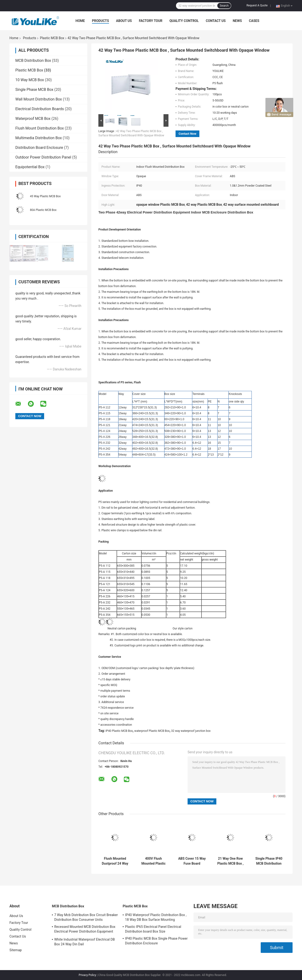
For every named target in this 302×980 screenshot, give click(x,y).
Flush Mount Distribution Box (40, 128)
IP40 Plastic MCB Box (119, 731)
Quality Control (184, 21)
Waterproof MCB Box (33, 119)
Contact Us (216, 21)
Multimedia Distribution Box (39, 138)
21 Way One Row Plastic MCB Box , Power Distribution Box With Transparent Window (230, 861)
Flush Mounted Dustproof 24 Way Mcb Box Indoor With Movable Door (115, 861)
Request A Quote (257, 5)
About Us (124, 21)
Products (101, 21)
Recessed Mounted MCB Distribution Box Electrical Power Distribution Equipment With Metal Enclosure (85, 930)
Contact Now (187, 134)
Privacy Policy (88, 975)
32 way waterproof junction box (191, 731)
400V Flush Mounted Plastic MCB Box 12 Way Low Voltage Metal (153, 861)
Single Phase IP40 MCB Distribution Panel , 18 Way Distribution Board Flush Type (269, 861)
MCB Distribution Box (33, 61)
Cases (254, 21)
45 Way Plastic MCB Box (45, 196)
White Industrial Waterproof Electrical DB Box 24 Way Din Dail (85, 942)
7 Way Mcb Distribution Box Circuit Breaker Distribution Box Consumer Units (86, 917)
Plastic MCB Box (52, 38)
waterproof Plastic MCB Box (152, 731)
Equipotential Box (30, 167)
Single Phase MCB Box (34, 90)
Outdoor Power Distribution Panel (43, 157)
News (237, 21)
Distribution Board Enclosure (39, 148)
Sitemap (16, 950)
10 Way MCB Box (30, 80)
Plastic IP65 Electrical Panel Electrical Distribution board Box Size (153, 929)
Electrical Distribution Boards (40, 109)
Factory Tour (151, 21)
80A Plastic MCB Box (43, 210)
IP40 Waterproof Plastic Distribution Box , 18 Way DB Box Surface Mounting (156, 917)
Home (80, 21)
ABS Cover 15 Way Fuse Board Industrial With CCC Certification (192, 861)
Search (224, 6)
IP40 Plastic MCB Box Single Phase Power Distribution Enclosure (156, 941)
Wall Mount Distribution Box (39, 99)
